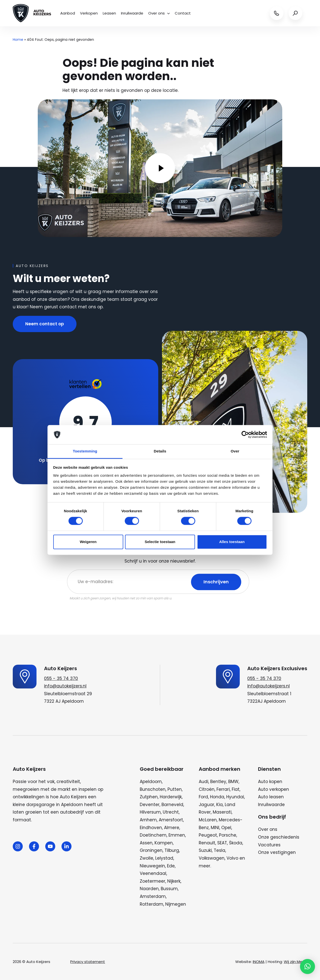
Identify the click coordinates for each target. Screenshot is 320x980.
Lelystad (164, 858)
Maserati (222, 812)
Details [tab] (160, 451)
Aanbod (68, 13)
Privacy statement (88, 962)
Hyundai (235, 797)
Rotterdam (151, 904)
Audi (203, 782)
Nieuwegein (152, 866)
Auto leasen (271, 797)
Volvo (232, 858)
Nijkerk (174, 881)
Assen (146, 843)
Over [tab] (235, 451)
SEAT (222, 843)
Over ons (159, 13)
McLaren (208, 820)
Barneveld (172, 805)
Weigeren (88, 542)
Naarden (149, 889)
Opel (226, 828)
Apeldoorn (151, 782)
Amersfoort (171, 820)
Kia (219, 805)
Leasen (109, 13)
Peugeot (208, 835)
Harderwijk (171, 797)
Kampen (164, 843)
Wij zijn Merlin (295, 962)
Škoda (236, 843)
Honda (217, 797)
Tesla (219, 850)
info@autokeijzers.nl (65, 686)
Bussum (169, 889)
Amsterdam (153, 896)
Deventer (150, 805)
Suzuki (205, 850)
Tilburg (172, 850)
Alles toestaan (232, 542)
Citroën (207, 789)
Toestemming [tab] (85, 451)
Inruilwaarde (132, 13)
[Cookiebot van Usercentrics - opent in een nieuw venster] (245, 435)
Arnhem (148, 820)
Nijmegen (176, 904)
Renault (207, 843)
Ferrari (223, 789)
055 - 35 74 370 (61, 678)
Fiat (236, 789)
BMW (233, 782)
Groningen (151, 850)
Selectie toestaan (160, 542)
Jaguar (206, 805)
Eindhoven (151, 828)
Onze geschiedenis (279, 837)
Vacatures (269, 845)
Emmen (177, 835)
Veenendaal (153, 873)
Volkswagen (212, 858)
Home (18, 40)
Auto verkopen (273, 789)
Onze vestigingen (277, 852)
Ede (171, 866)
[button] (307, 966)
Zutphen (149, 797)
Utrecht (171, 812)
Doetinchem (153, 835)
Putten (175, 789)
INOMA (259, 962)
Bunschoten (153, 789)
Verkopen (89, 13)
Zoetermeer (152, 881)
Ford (203, 797)
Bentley (218, 782)
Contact (183, 13)
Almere (172, 828)
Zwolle (146, 858)
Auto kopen (270, 782)
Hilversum (150, 812)
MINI (215, 828)
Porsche (228, 835)
